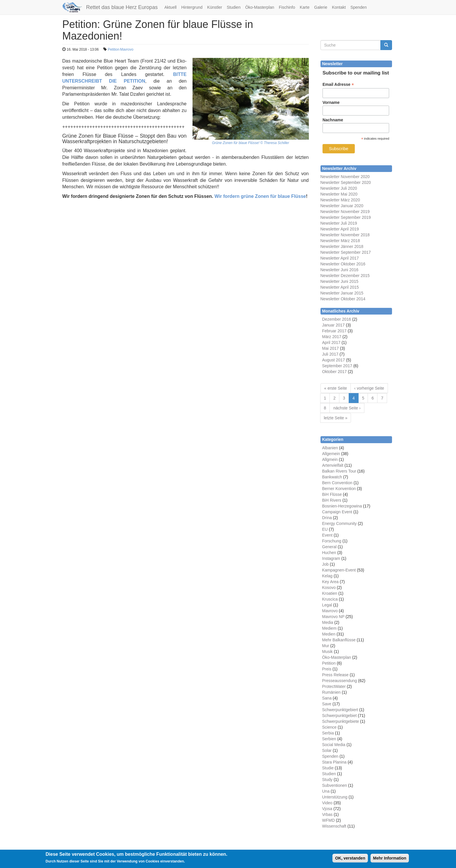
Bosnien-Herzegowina (342, 506)
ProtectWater (334, 686)
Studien (234, 7)
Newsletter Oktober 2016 (343, 264)
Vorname (331, 102)
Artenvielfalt (333, 465)
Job (326, 564)
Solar (327, 750)
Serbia (328, 733)
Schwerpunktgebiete (341, 721)
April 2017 (331, 342)
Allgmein (330, 459)
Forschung (332, 541)
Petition (114, 49)
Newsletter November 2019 (345, 212)
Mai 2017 (331, 348)
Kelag (327, 576)
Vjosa (327, 809)
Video (327, 803)
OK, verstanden (350, 858)
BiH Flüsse (332, 494)
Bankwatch (332, 477)
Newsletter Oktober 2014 (343, 299)
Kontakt (339, 7)
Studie (328, 768)
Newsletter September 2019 (346, 217)
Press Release (335, 675)
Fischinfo (287, 7)
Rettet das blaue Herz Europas (122, 7)
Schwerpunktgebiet (340, 716)
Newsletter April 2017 (340, 258)
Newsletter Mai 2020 (339, 194)
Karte (305, 7)
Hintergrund (192, 7)
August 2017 (334, 360)
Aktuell (170, 7)
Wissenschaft (334, 826)
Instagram (331, 558)
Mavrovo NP (333, 617)
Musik (328, 652)
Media (328, 622)
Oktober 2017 (335, 372)
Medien (329, 634)
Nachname (333, 120)
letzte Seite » (336, 418)
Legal (327, 605)
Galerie (321, 7)
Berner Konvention (339, 489)
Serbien (329, 739)
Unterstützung (335, 797)
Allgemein (331, 454)
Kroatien (330, 593)
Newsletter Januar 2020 (342, 206)
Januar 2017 (334, 325)
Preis (327, 669)
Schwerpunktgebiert (340, 710)
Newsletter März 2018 (340, 241)
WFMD (329, 820)
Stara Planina (334, 762)
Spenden (359, 7)
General (329, 547)
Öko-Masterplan (260, 7)
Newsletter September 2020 (346, 182)
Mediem (329, 628)
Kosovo (329, 587)
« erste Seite (336, 388)
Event (327, 535)
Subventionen (335, 785)
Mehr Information (390, 858)
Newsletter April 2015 (340, 287)
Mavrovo (127, 49)
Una (326, 791)
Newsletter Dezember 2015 (345, 276)
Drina (327, 518)
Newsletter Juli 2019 (339, 223)
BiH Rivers (332, 500)
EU (325, 529)
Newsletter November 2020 (345, 177)
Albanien (330, 448)
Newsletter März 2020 (340, 200)
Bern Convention (337, 483)
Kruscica (330, 599)
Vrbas (327, 814)
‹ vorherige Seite (369, 388)
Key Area (331, 582)
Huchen (329, 553)
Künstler (214, 7)
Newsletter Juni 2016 (340, 270)
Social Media (334, 745)
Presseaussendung (340, 681)
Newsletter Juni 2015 (340, 281)
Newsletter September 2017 (346, 252)
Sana (327, 698)
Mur (326, 646)
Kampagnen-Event (339, 570)
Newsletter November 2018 (345, 235)
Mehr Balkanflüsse (339, 640)
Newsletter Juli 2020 (339, 188)
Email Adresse (338, 85)
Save (327, 704)
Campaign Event (337, 512)
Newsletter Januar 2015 (342, 293)
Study (327, 780)
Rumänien (332, 692)
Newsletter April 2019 (340, 229)
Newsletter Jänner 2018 (342, 246)
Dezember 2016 (337, 319)
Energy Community (340, 523)
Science (329, 727)
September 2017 (337, 366)
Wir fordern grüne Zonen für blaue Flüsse (260, 196)
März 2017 (332, 337)
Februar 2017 (334, 331)
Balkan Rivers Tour (339, 471)
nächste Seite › (347, 408)
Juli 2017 (330, 354)
